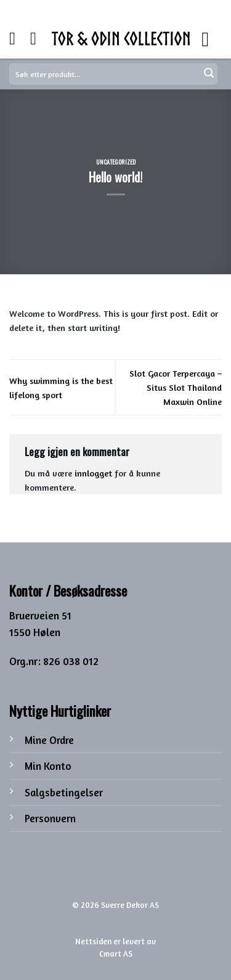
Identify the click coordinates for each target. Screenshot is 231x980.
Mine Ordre (49, 740)
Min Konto (48, 766)
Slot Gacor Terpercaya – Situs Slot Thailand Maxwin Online (176, 387)
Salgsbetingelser (64, 792)
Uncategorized (116, 162)
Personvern (50, 818)
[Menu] (212, 39)
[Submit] (209, 74)
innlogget (93, 473)
